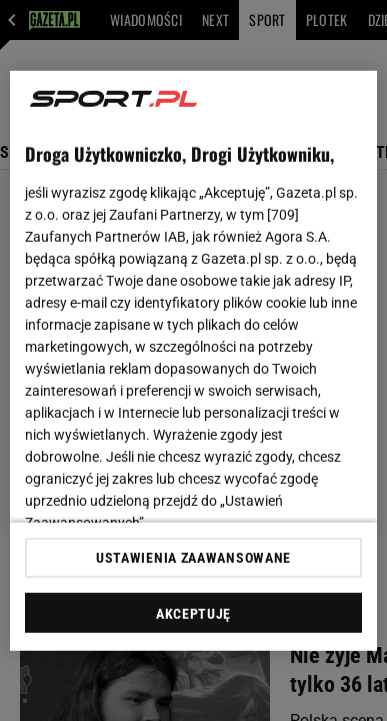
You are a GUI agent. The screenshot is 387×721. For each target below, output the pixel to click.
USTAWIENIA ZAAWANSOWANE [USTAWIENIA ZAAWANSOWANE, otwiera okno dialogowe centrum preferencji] (193, 558)
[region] (194, 360)
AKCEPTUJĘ (193, 614)
